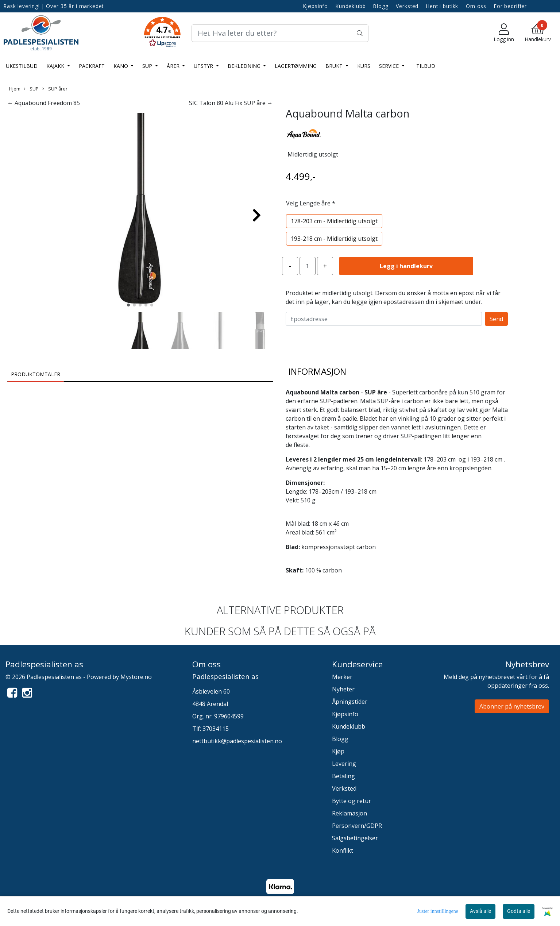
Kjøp (338, 751)
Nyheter (343, 689)
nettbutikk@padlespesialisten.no (237, 741)
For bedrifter (510, 6)
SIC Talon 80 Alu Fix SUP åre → (231, 103)
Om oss (476, 6)
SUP (148, 66)
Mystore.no (136, 677)
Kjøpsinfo (316, 6)
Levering (344, 764)
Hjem (15, 89)
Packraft (92, 66)
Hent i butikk (442, 6)
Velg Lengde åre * (311, 203)
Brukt (335, 66)
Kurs (364, 66)
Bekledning (245, 66)
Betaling (343, 776)
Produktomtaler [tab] (36, 374)
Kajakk (56, 66)
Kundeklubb (351, 6)
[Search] (280, 33)
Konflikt (343, 850)
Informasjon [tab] (317, 371)
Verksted (407, 6)
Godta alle (519, 911)
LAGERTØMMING (296, 66)
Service (390, 66)
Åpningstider (350, 702)
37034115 (216, 729)
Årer (174, 66)
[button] (162, 33)
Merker (342, 677)
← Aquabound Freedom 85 (44, 103)
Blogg (381, 6)
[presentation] (341, 340)
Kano (121, 66)
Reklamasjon (349, 813)
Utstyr (204, 66)
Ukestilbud (22, 66)
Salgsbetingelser (355, 838)
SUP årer (55, 89)
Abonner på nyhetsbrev (512, 706)
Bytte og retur (352, 801)
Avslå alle (480, 911)
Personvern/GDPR (357, 826)
